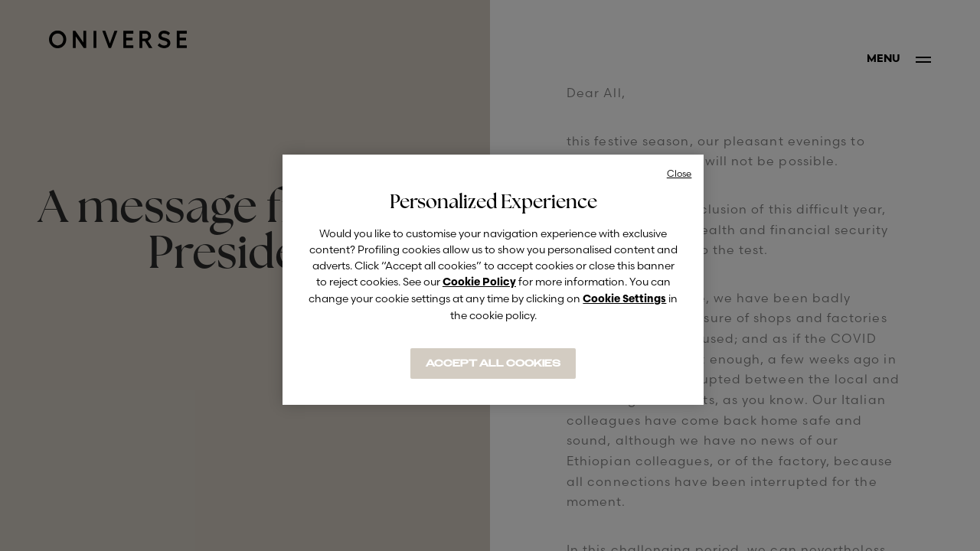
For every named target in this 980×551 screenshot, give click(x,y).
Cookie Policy (479, 283)
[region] (493, 280)
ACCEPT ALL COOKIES (493, 364)
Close (679, 173)
